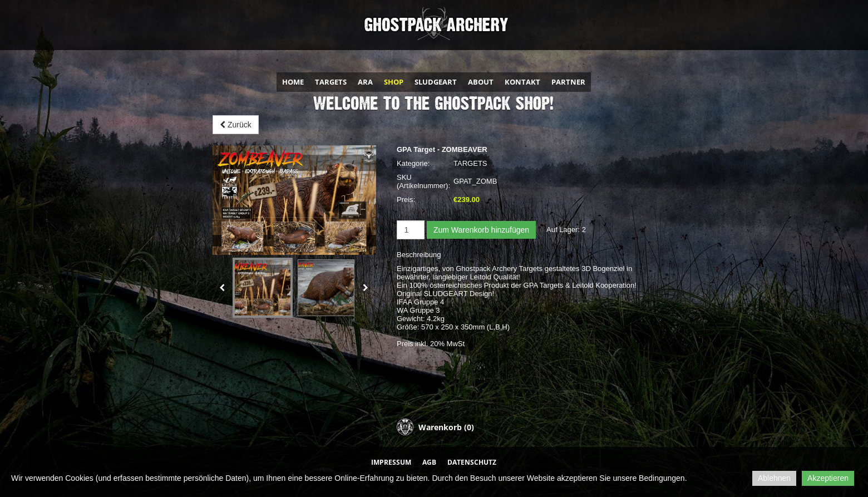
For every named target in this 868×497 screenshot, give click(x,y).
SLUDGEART (436, 82)
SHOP (394, 82)
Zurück (236, 125)
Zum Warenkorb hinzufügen (481, 230)
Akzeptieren (828, 478)
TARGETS (331, 82)
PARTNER (568, 82)
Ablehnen (774, 478)
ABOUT (481, 82)
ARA (365, 82)
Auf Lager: (563, 230)
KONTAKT (522, 82)
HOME (293, 82)
